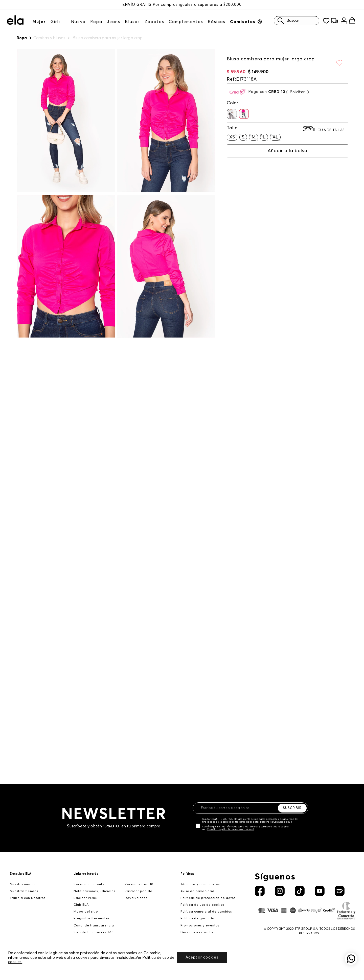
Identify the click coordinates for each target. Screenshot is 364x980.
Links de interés (86, 868)
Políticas (187, 868)
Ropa (96, 21)
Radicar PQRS (86, 893)
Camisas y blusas (49, 38)
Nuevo (78, 21)
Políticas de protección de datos (208, 893)
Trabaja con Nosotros (28, 893)
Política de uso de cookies (202, 900)
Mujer (39, 21)
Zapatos (154, 21)
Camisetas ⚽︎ (246, 21)
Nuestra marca (22, 879)
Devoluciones (136, 893)
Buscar (287, 20)
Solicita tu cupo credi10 (94, 927)
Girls (56, 21)
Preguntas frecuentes (92, 913)
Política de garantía (197, 913)
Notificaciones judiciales (94, 886)
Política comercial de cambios (206, 907)
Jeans (114, 21)
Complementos (186, 21)
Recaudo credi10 (139, 879)
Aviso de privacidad (197, 886)
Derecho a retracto (197, 927)
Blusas (132, 21)
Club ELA (81, 900)
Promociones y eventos (200, 920)
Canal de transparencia (94, 920)
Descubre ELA (21, 868)
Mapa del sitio (86, 907)
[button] (232, 109)
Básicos (217, 21)
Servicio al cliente (89, 879)
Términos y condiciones (200, 879)
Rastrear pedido (138, 886)
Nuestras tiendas (24, 886)
